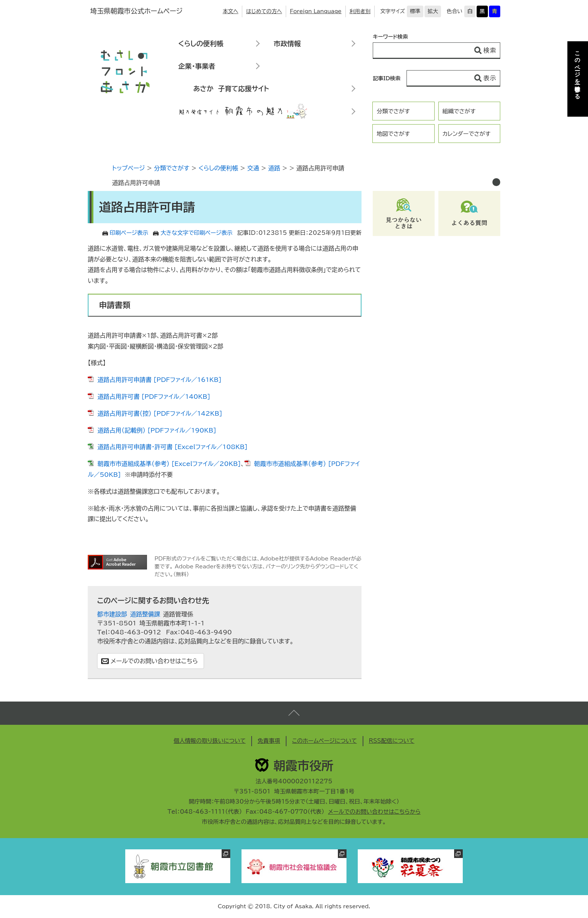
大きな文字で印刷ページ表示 (196, 233)
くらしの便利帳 (201, 44)
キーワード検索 (390, 37)
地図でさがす (393, 134)
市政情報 (287, 44)
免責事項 (269, 741)
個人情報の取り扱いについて (210, 741)
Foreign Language (316, 11)
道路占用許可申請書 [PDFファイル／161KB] (159, 380)
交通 (253, 168)
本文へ (231, 11)
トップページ (128, 168)
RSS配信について (392, 741)
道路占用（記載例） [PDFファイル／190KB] (157, 430)
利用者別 (360, 11)
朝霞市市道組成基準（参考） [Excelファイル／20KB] (169, 464)
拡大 (433, 11)
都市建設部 (112, 614)
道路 (274, 168)
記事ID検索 (387, 78)
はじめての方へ (264, 11)
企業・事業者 (197, 66)
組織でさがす (459, 111)
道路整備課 (145, 614)
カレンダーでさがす (466, 134)
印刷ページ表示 (129, 233)
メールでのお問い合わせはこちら (154, 661)
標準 (415, 11)
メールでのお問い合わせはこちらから (374, 812)
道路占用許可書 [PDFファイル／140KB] (154, 397)
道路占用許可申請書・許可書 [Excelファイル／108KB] (172, 447)
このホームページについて (325, 741)
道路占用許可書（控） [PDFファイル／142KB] (160, 413)
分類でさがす (393, 111)
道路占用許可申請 (136, 183)
